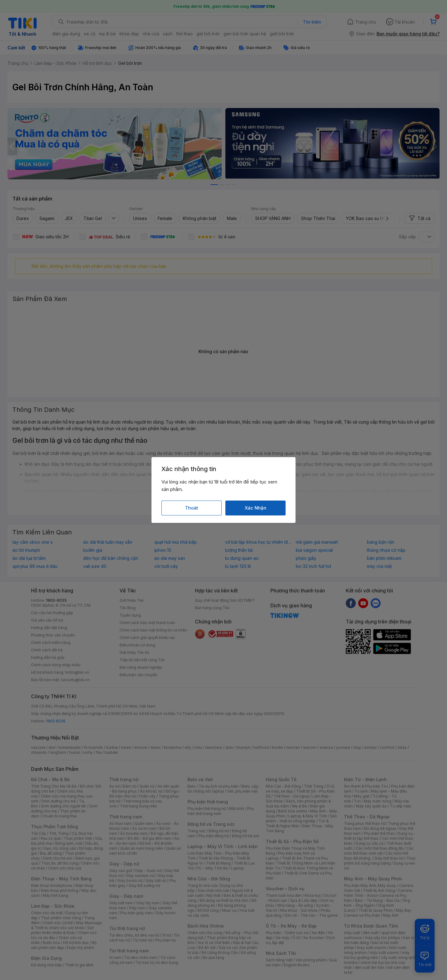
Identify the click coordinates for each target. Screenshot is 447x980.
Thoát (192, 508)
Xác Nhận (255, 508)
